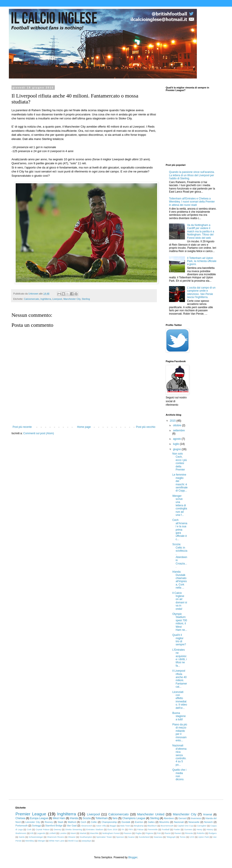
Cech (83, 822)
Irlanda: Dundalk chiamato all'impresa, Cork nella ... (180, 580)
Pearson (127, 833)
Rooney (49, 822)
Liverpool (57, 299)
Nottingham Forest (111, 833)
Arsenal (208, 814)
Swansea (158, 837)
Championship (109, 822)
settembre (179, 430)
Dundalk (126, 822)
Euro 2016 (112, 829)
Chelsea (20, 818)
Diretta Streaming (74, 829)
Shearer (72, 837)
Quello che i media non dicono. (179, 775)
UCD (192, 837)
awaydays (87, 841)
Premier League (31, 814)
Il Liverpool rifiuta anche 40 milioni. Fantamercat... (180, 679)
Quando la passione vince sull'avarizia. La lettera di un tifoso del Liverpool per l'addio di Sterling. (192, 175)
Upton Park (204, 837)
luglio (176, 444)
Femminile (153, 829)
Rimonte (189, 833)
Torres (183, 837)
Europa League (39, 818)
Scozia (87, 818)
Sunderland (144, 837)
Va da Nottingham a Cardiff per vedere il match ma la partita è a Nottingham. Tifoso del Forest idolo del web (201, 231)
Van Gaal (72, 826)
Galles (151, 822)
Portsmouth (22, 826)
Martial (83, 833)
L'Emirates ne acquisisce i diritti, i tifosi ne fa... (180, 658)
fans (115, 818)
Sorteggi (36, 826)
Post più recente (22, 427)
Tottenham (102, 818)
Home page (84, 427)
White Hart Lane (57, 841)
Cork (29, 829)
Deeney (57, 829)
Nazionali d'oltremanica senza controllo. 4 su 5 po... (179, 755)
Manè (73, 833)
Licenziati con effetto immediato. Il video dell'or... (180, 700)
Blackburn (152, 826)
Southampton (86, 837)
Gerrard (182, 818)
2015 (173, 421)
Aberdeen (169, 818)
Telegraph (171, 837)
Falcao (140, 829)
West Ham (59, 818)
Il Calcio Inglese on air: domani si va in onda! (180, 601)
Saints (22, 837)
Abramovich (87, 826)
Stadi (60, 822)
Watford (72, 822)
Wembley (30, 841)
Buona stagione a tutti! (179, 716)
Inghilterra (46, 299)
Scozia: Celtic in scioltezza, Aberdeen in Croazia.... (180, 555)
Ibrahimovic (21, 833)
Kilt (32, 833)
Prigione (149, 833)
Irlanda (74, 818)
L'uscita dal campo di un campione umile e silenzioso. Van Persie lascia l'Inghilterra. (201, 292)
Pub (159, 833)
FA (123, 829)
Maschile (94, 833)
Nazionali (179, 822)
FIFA (131, 829)
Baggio (113, 826)
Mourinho (164, 822)
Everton (139, 822)
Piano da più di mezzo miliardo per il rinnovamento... (180, 732)
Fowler (177, 829)
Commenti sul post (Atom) (39, 433)
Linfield (52, 833)
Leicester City (33, 822)
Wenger (41, 841)
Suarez (131, 837)
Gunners (188, 829)
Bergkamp (139, 826)
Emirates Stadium (95, 829)
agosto (177, 439)
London (63, 833)
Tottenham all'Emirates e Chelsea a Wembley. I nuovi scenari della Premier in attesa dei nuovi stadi (192, 202)
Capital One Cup (185, 826)
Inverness (196, 818)
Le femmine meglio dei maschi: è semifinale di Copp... (180, 483)
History (210, 829)
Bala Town (125, 826)
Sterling (86, 299)
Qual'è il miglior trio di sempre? (179, 640)
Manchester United (151, 814)
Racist (168, 833)
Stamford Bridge (54, 826)
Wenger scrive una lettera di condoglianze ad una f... (180, 505)
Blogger (133, 857)
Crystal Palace (43, 829)
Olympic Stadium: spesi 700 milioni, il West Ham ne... (180, 622)
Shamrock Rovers (56, 837)
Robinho (201, 833)
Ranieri (178, 833)
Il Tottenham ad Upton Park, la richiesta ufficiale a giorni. (202, 261)
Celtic (94, 822)
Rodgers (213, 833)
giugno (177, 449)
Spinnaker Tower (104, 837)
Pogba (139, 833)
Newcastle (194, 822)
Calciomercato (31, 299)
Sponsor (120, 837)
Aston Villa (101, 826)
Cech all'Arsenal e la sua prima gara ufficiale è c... (180, 530)
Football (166, 829)
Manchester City (72, 299)
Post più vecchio (146, 427)
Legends (41, 833)
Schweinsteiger (36, 837)
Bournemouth (167, 826)
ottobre (178, 425)
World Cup (73, 841)
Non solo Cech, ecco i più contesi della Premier (180, 462)
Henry (200, 829)
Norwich (208, 822)
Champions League (134, 818)
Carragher (202, 826)
